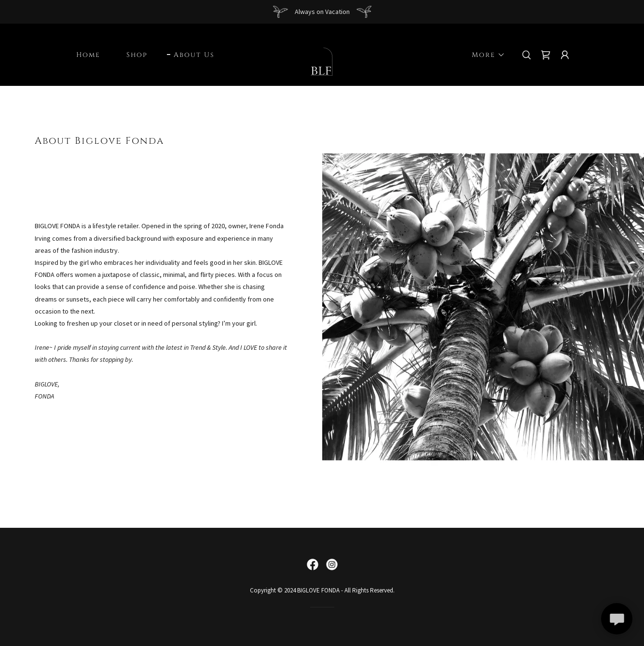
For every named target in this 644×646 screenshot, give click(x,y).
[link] (322, 54)
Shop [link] (137, 55)
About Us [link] (194, 55)
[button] (485, 55)
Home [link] (88, 55)
